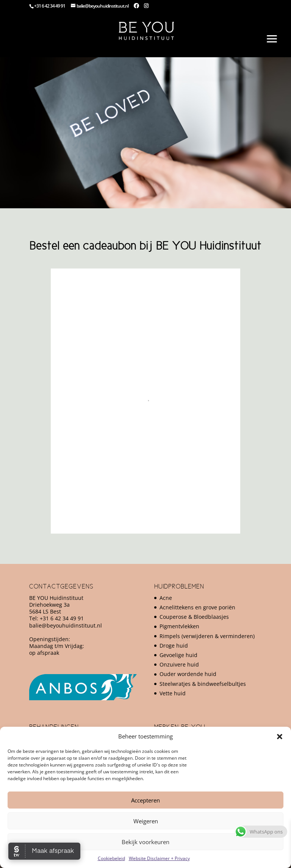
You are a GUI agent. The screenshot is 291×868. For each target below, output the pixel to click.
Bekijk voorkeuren (145, 842)
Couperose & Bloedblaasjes (194, 617)
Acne (166, 598)
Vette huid (173, 693)
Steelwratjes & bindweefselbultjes (203, 684)
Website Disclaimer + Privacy (159, 858)
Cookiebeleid (111, 858)
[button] (280, 737)
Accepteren (145, 800)
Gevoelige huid (178, 655)
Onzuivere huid (179, 664)
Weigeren (146, 821)
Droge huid (174, 646)
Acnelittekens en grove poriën (197, 607)
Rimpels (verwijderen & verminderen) (207, 636)
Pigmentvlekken (179, 626)
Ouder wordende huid (188, 674)
